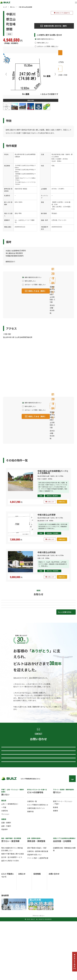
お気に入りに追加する (62, 13)
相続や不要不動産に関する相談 (13, 908)
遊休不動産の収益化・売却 (37, 902)
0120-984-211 (52, 281)
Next (55, 74)
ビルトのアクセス (7, 943)
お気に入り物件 (75, 962)
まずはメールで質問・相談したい (48, 46)
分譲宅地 (5, 865)
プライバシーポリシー (38, 974)
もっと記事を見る (65, 630)
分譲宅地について (38, 791)
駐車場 (55, 862)
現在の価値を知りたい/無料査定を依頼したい (12, 904)
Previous (6, 74)
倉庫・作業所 (6, 880)
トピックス (22, 935)
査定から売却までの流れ (10, 915)
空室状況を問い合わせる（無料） (54, 26)
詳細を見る (62, 502)
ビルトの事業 (6, 938)
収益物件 (5, 884)
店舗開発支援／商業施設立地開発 (64, 904)
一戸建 (4, 862)
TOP (72, 834)
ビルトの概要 (6, 935)
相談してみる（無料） (36, 291)
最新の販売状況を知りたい (46, 39)
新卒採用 (36, 932)
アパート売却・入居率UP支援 (38, 912)
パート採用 (37, 938)
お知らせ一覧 (22, 932)
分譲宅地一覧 (32, 856)
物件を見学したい (43, 43)
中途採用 (36, 935)
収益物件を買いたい (34, 909)
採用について (38, 812)
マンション (5, 868)
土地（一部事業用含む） (10, 858)
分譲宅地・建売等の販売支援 (38, 906)
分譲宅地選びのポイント (36, 863)
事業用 (55, 865)
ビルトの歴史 (6, 941)
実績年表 (30, 866)
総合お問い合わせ (38, 769)
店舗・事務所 (6, 877)
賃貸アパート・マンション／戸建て (63, 857)
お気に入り (50, 502)
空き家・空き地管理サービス (12, 912)
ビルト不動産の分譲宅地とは (38, 859)
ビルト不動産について (38, 802)
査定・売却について (38, 780)
